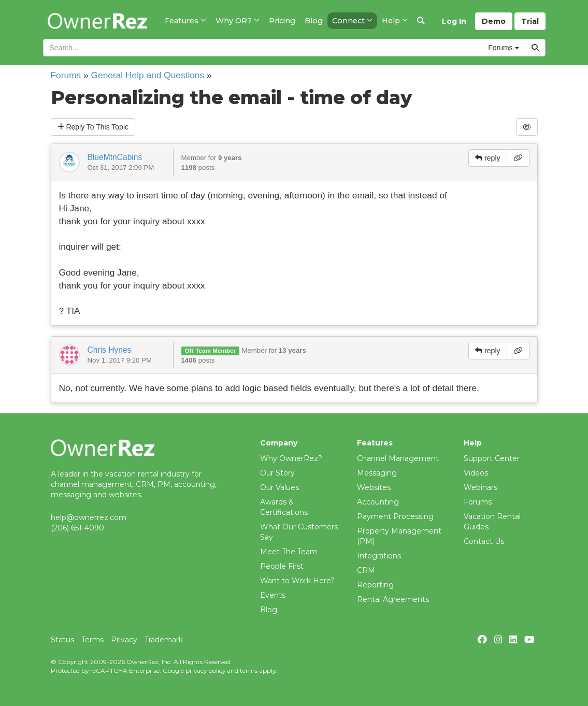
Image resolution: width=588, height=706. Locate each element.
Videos (476, 473)
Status (62, 640)
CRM (366, 570)
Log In (454, 21)
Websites (374, 487)
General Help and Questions (148, 75)
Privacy (124, 640)
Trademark (164, 640)
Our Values (279, 487)
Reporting (375, 585)
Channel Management (398, 458)
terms (249, 671)
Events (273, 595)
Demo (494, 21)
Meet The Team (289, 552)
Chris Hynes (110, 350)
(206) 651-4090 (77, 528)
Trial (530, 21)
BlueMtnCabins (115, 157)
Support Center (492, 458)
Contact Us (484, 541)
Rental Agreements (393, 599)
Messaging (377, 473)
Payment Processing (395, 516)
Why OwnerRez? (291, 458)
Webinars (481, 487)
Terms (92, 640)
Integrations (379, 556)
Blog (269, 610)
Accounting (378, 502)
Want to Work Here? (297, 581)
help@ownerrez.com (89, 517)
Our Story (277, 473)
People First (282, 566)
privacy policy (205, 671)
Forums (66, 75)
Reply (93, 127)
